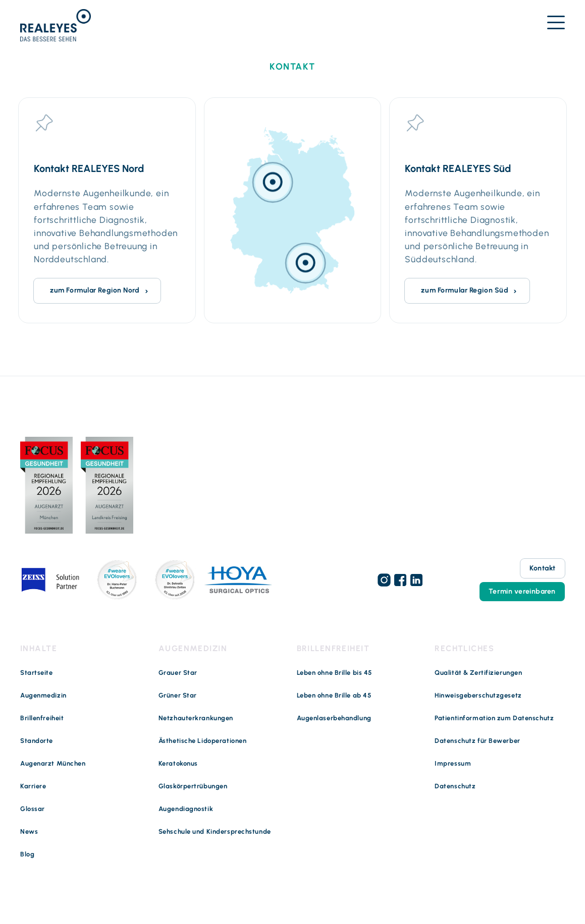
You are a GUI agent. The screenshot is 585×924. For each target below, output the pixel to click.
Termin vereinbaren (522, 591)
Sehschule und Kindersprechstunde (215, 831)
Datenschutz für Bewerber (477, 741)
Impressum (453, 763)
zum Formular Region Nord (95, 290)
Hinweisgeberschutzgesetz (478, 695)
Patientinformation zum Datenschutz (494, 718)
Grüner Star (178, 695)
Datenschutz (455, 786)
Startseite (37, 673)
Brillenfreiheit (42, 718)
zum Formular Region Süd (465, 290)
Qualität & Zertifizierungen (478, 673)
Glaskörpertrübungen (193, 786)
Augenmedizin (43, 695)
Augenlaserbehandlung (334, 718)
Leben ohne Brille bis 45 (334, 673)
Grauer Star (178, 673)
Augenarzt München (53, 763)
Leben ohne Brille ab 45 (334, 695)
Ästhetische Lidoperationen (203, 741)
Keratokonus (178, 763)
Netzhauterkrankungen (196, 718)
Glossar (33, 809)
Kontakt (543, 568)
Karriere (33, 786)
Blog (27, 854)
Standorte (37, 741)
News (29, 831)
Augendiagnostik (186, 809)
